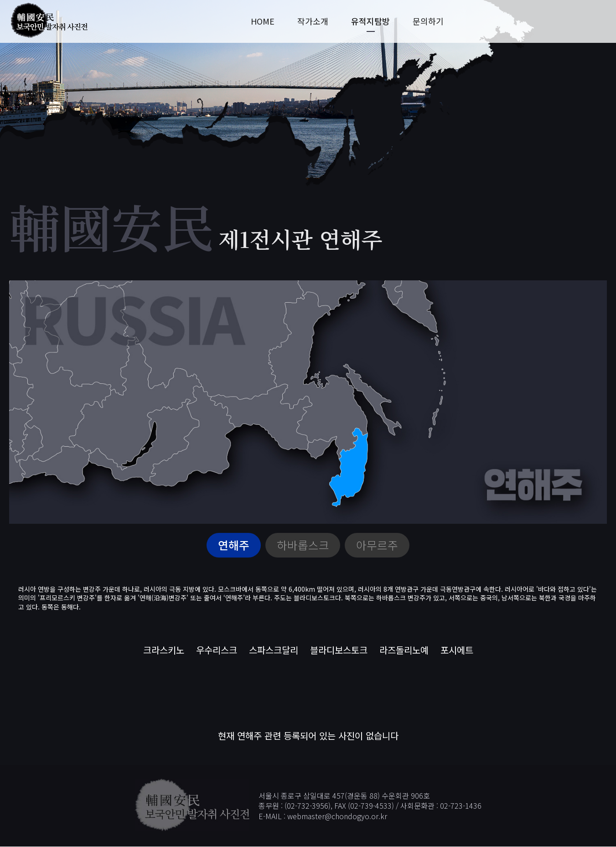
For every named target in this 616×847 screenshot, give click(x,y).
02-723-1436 (461, 806)
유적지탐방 (370, 22)
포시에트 (457, 650)
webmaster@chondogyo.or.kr (337, 816)
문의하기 (428, 22)
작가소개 (313, 22)
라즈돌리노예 (404, 650)
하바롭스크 (303, 545)
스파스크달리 (274, 650)
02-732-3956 (308, 806)
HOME (263, 22)
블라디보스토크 (339, 650)
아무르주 (378, 545)
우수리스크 (217, 650)
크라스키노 (164, 650)
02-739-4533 (371, 806)
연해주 (234, 545)
